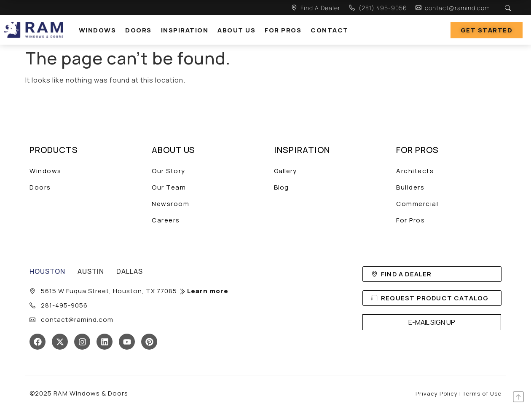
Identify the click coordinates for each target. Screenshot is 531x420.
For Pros (283, 30)
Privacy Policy (437, 393)
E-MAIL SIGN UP (432, 322)
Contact (330, 30)
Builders (410, 187)
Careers (166, 220)
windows (98, 30)
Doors (138, 30)
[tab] (47, 271)
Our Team (169, 187)
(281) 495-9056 (383, 8)
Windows (46, 171)
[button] (100, 30)
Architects (415, 171)
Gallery (285, 171)
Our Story (169, 171)
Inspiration (185, 30)
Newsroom (170, 204)
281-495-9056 (64, 305)
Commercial (417, 204)
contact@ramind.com (457, 8)
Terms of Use (482, 393)
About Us (236, 30)
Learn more (204, 291)
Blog (281, 187)
